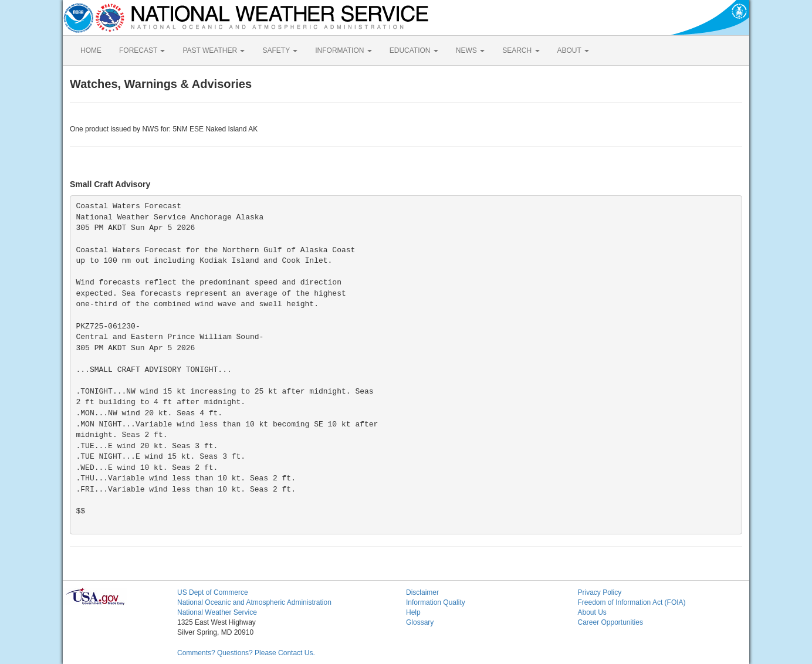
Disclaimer (422, 592)
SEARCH (521, 50)
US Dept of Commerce (213, 592)
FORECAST (142, 50)
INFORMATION (343, 50)
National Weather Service (217, 612)
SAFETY (280, 50)
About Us (592, 612)
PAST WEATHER (214, 50)
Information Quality (436, 602)
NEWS (470, 50)
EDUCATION (414, 50)
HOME (91, 50)
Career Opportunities (610, 622)
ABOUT (573, 50)
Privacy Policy (600, 592)
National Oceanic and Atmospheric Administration (254, 602)
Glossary (420, 622)
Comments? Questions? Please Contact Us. (246, 653)
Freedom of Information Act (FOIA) (632, 602)
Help (413, 612)
